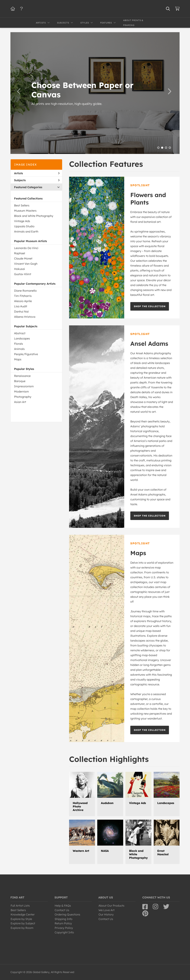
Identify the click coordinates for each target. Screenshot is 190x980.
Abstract (20, 333)
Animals (19, 349)
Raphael (20, 253)
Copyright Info (64, 932)
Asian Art (20, 402)
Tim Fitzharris (23, 296)
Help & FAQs (63, 906)
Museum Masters (25, 211)
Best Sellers (22, 205)
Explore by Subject (23, 923)
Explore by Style (21, 919)
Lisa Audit (21, 306)
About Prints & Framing (133, 23)
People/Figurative (26, 354)
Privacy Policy (64, 928)
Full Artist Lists (20, 906)
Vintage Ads (22, 221)
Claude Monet (23, 258)
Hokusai (19, 269)
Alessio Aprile (23, 301)
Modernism (21, 391)
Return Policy (63, 923)
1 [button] (158, 148)
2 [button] (162, 148)
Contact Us (62, 910)
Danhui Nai (21, 311)
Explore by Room (22, 928)
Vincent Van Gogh (26, 264)
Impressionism (24, 386)
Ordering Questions (67, 914)
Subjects (37, 180)
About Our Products (111, 906)
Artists (37, 173)
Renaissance (22, 376)
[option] (95, 93)
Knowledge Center (23, 914)
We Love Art (106, 910)
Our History (106, 914)
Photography (23, 397)
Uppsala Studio (24, 226)
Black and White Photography (34, 216)
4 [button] (170, 148)
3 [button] (166, 148)
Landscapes (22, 338)
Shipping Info (64, 919)
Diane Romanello (25, 291)
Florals (19, 344)
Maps (18, 359)
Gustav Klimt (23, 274)
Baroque (20, 381)
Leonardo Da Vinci (26, 248)
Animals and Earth (26, 231)
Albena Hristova (25, 317)
